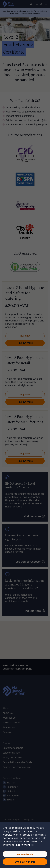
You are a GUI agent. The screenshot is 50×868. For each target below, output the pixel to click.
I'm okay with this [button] (25, 862)
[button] (25, 845)
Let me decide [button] (25, 854)
